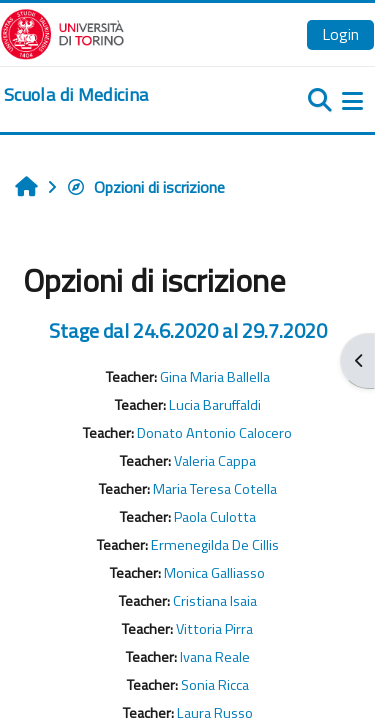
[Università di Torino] (62, 32)
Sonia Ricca (215, 685)
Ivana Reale (215, 657)
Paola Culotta (215, 517)
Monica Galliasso (214, 573)
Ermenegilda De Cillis (215, 545)
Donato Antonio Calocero (214, 433)
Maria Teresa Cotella (215, 489)
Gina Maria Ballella (215, 377)
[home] (76, 95)
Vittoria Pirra (214, 629)
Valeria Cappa (215, 461)
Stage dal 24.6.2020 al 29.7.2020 (188, 330)
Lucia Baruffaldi (215, 405)
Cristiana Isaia (215, 601)
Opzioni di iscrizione (145, 187)
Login (340, 34)
